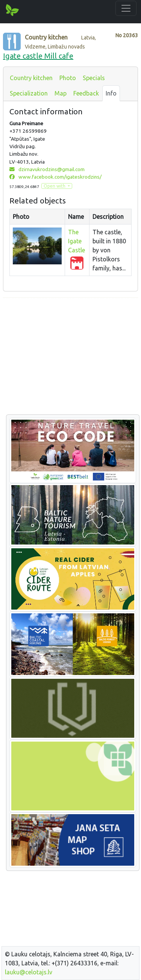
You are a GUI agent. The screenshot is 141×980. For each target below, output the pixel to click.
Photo (68, 78)
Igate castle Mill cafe (38, 56)
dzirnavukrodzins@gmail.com (47, 169)
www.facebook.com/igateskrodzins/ (55, 177)
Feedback (86, 93)
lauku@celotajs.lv (29, 972)
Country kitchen (31, 78)
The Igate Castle (77, 241)
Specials (94, 78)
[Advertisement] (70, 357)
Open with (55, 186)
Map (61, 93)
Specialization (29, 93)
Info (111, 93)
